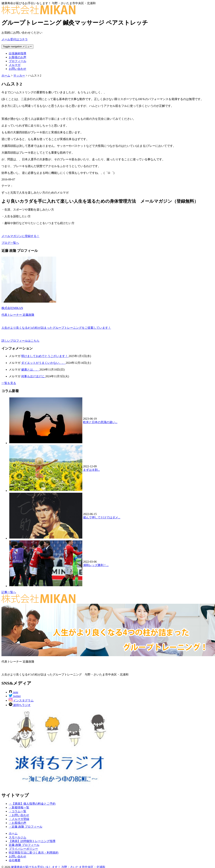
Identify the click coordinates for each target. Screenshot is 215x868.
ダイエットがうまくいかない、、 (43, 363)
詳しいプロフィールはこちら (20, 341)
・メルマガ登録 (19, 819)
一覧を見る (9, 383)
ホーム (13, 833)
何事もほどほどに (33, 376)
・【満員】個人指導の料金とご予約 (32, 804)
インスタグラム (21, 700)
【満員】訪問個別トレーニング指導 (32, 841)
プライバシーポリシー (23, 849)
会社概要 (15, 860)
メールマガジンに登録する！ (20, 236)
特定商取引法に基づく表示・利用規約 (34, 853)
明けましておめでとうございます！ (45, 356)
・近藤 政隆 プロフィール (26, 827)
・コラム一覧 (18, 811)
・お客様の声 (18, 823)
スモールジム (18, 837)
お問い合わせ (18, 69)
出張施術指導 (18, 53)
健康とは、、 (30, 370)
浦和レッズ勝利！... (96, 565)
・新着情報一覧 (19, 807)
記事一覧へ (9, 592)
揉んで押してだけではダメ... (102, 517)
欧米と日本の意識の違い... (100, 422)
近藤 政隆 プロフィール (24, 845)
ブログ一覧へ (10, 243)
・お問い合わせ (19, 815)
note (14, 692)
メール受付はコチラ (15, 39)
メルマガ (15, 65)
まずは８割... (91, 470)
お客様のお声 (18, 57)
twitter (15, 696)
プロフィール (18, 61)
